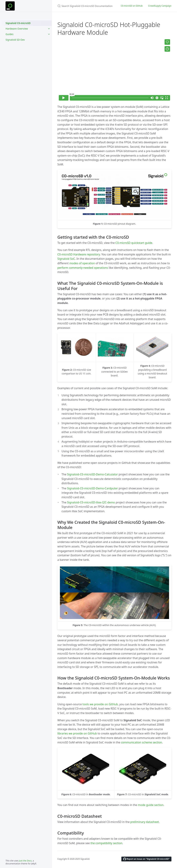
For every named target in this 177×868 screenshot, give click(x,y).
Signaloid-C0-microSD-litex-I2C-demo (91, 502)
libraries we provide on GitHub (77, 733)
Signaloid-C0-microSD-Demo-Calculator (92, 474)
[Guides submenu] (49, 34)
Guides (10, 34)
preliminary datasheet (145, 822)
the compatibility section (106, 843)
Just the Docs (25, 861)
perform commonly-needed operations (83, 268)
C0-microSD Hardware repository (79, 254)
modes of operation (82, 263)
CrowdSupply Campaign (160, 6)
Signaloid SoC (66, 259)
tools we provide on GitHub (100, 704)
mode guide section (151, 805)
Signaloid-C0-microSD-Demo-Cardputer (92, 488)
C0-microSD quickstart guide (134, 243)
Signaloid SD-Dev (15, 40)
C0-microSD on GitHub (132, 6)
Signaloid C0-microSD (18, 23)
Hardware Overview (17, 29)
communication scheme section (142, 742)
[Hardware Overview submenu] (49, 29)
